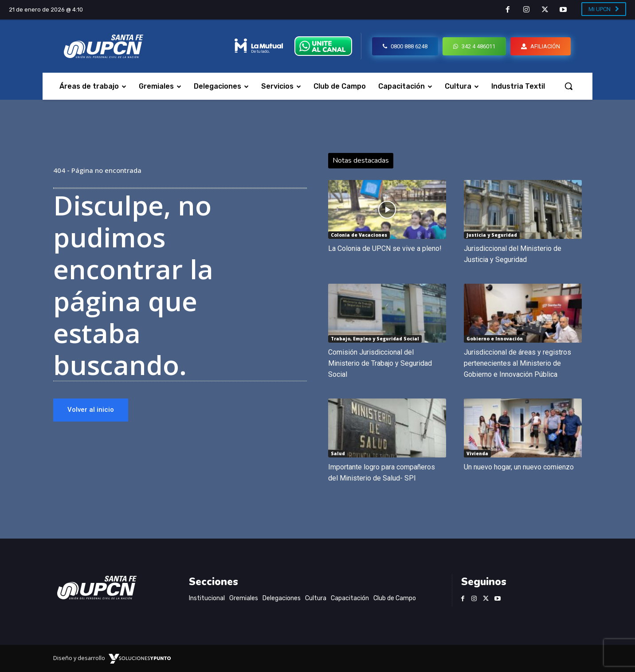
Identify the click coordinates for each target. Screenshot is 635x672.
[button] (568, 86)
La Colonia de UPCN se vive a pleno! (385, 248)
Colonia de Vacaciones (359, 235)
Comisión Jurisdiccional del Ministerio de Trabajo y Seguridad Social (380, 363)
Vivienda (477, 453)
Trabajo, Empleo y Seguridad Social (375, 339)
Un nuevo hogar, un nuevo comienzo (519, 467)
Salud (338, 453)
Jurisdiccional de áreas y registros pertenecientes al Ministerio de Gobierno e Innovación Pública (517, 363)
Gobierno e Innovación (495, 339)
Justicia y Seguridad (492, 235)
